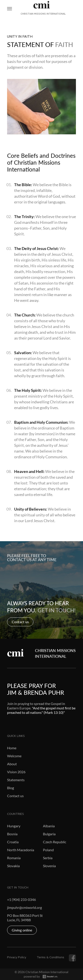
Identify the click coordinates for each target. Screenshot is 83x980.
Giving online (22, 930)
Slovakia (13, 866)
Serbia (48, 858)
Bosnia (12, 834)
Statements (16, 780)
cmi (15, 653)
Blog (11, 788)
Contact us (20, 622)
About (12, 764)
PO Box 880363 (20, 915)
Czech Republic (55, 842)
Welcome (14, 756)
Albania (49, 826)
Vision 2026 (16, 772)
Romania (14, 858)
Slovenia (49, 866)
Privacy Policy (17, 958)
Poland (48, 850)
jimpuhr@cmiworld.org (24, 907)
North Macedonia (21, 850)
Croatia (13, 842)
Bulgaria (49, 834)
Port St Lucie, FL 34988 (25, 918)
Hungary (14, 826)
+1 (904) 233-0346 (21, 899)
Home (12, 748)
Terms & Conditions (50, 958)
